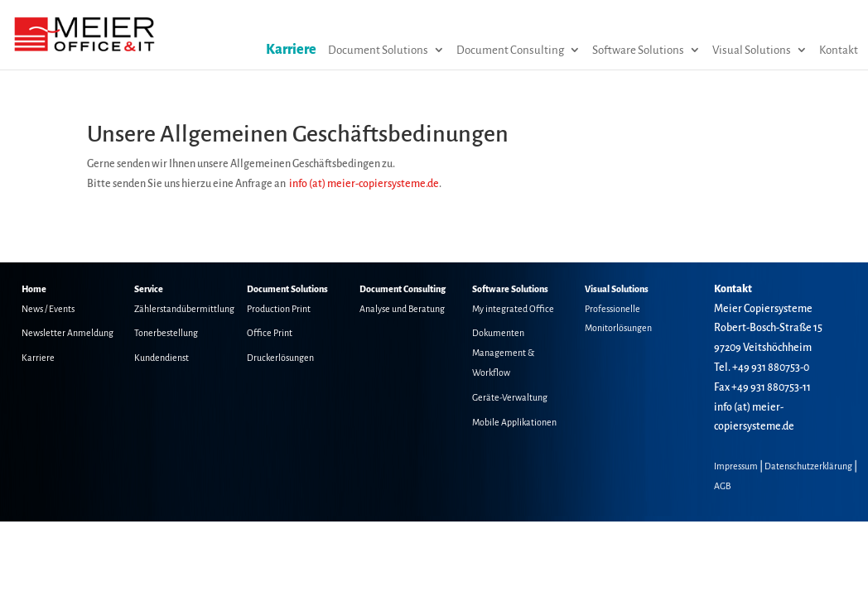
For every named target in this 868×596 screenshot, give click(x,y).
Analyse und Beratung (402, 309)
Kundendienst (162, 358)
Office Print (270, 333)
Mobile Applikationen (514, 422)
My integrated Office (513, 309)
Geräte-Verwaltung (510, 397)
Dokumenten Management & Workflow (503, 353)
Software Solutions (638, 50)
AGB (722, 486)
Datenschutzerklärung (808, 466)
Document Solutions (378, 50)
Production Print (279, 309)
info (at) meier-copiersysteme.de (364, 184)
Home (34, 289)
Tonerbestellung (166, 333)
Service (149, 289)
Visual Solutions (752, 50)
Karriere (291, 50)
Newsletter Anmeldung (68, 333)
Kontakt (839, 50)
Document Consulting (510, 50)
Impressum (736, 466)
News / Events (48, 309)
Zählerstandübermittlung (184, 309)
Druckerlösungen (280, 358)
